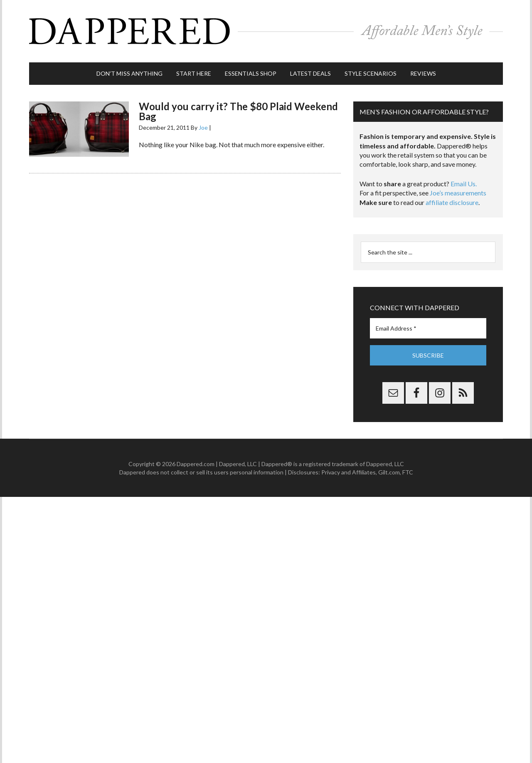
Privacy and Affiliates (349, 472)
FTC (408, 472)
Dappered (266, 31)
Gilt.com (389, 472)
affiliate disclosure (452, 202)
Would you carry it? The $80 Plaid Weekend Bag (238, 111)
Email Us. (464, 184)
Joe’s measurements (458, 193)
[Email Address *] (428, 328)
